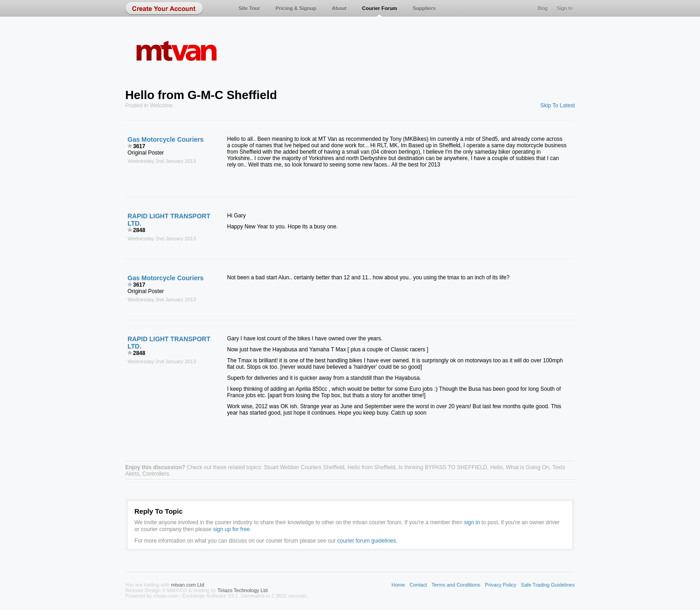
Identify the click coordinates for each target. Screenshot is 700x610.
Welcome (161, 105)
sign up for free (231, 529)
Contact (418, 585)
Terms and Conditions (456, 585)
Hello (497, 467)
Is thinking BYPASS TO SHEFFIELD (443, 467)
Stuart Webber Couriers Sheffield (304, 467)
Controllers (156, 474)
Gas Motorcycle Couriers (166, 139)
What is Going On (528, 467)
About (339, 8)
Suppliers (424, 8)
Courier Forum (379, 8)
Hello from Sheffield (371, 467)
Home (398, 585)
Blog (543, 8)
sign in (472, 522)
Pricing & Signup (296, 8)
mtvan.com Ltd (188, 585)
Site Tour (249, 8)
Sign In (565, 8)
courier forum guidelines (367, 541)
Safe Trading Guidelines (548, 585)
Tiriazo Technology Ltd (242, 590)
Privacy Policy (500, 585)
